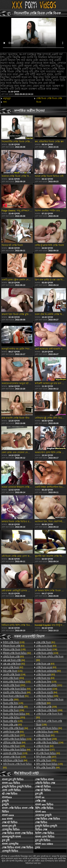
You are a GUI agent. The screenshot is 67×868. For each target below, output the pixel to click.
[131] (13, 671)
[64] (14, 660)
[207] (14, 735)
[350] (11, 700)
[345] (47, 696)
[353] (13, 678)
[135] (14, 649)
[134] (14, 675)
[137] (45, 750)
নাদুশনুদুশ (7, 98)
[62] (17, 653)
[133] (14, 642)
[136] (47, 649)
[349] (47, 732)
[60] (15, 707)
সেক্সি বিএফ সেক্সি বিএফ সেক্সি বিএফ (49, 100)
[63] (14, 646)
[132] (17, 682)
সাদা (5, 102)
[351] (46, 760)
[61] (16, 696)
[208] (14, 710)
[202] (14, 685)
